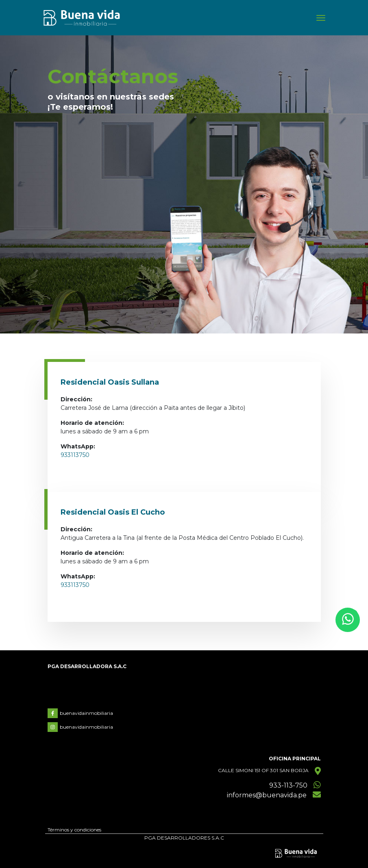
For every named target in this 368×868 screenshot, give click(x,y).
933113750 (75, 455)
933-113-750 (288, 785)
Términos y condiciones (74, 830)
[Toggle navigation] (321, 18)
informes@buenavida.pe (267, 795)
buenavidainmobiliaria (80, 713)
